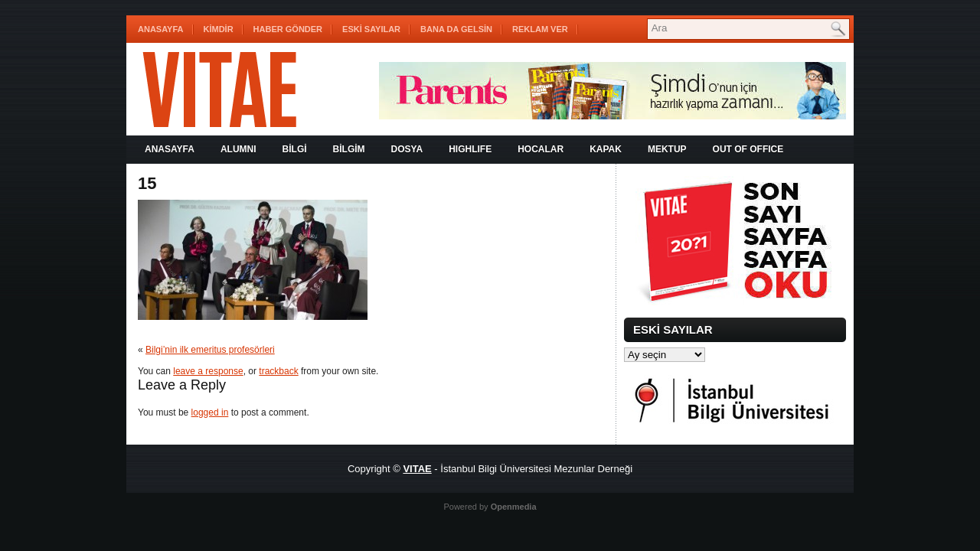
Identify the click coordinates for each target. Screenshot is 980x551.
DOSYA (407, 149)
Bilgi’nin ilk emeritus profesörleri (210, 350)
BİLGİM (349, 149)
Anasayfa (161, 29)
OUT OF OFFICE (748, 149)
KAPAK (606, 149)
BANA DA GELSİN (456, 29)
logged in (210, 412)
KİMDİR (219, 29)
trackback (278, 371)
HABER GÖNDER (288, 29)
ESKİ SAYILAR (371, 29)
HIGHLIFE (470, 149)
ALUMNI (238, 149)
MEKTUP (667, 149)
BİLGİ (295, 149)
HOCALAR (541, 149)
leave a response (208, 371)
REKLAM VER (540, 29)
